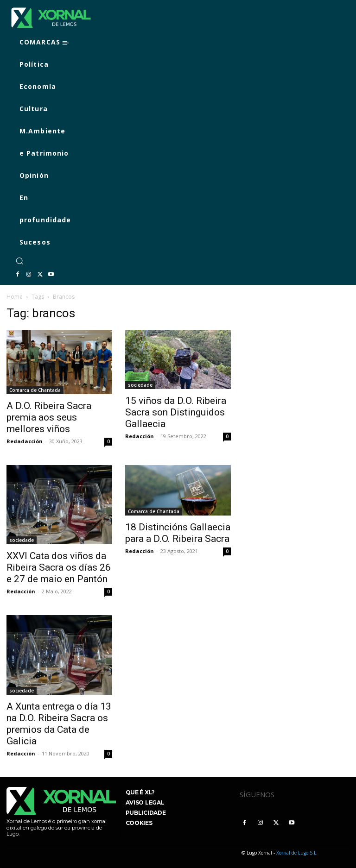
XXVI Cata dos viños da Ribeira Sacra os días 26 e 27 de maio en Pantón (59, 567)
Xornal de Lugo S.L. (297, 853)
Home (15, 297)
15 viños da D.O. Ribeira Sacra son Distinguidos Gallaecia (176, 412)
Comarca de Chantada (35, 390)
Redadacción (25, 441)
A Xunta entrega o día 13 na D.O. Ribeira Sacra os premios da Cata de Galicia (59, 724)
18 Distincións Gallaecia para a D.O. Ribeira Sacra (178, 533)
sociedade (140, 385)
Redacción (140, 436)
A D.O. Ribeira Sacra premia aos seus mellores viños (49, 417)
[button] (19, 261)
